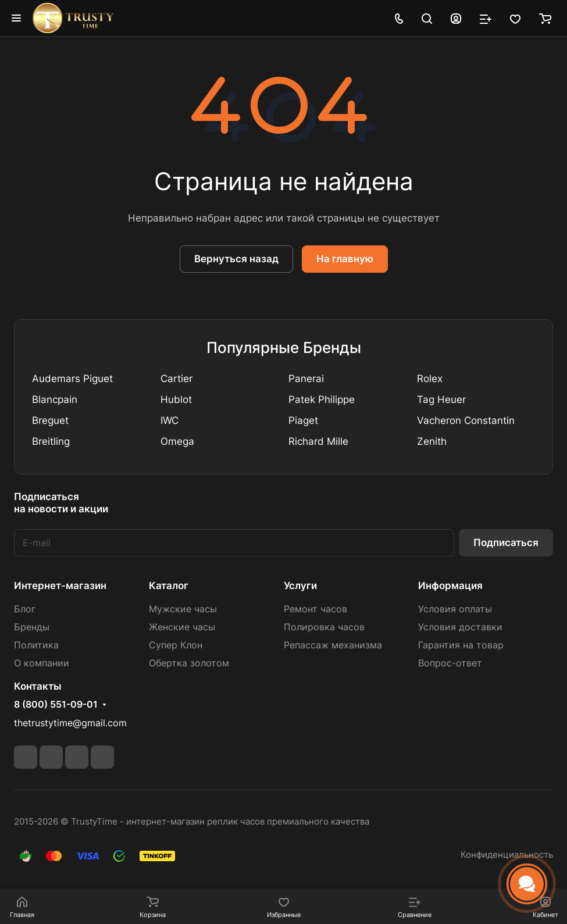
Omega (177, 441)
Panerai (306, 379)
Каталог (169, 586)
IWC (170, 420)
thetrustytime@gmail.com (70, 723)
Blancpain (55, 399)
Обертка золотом (189, 663)
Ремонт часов (315, 609)
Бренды (32, 627)
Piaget (303, 420)
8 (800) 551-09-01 (56, 705)
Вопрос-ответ (450, 663)
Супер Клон (176, 645)
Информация (450, 586)
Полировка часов (324, 627)
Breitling (51, 441)
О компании (42, 663)
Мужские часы (183, 609)
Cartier (176, 379)
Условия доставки (460, 627)
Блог (25, 609)
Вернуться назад (236, 259)
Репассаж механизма (333, 645)
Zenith (432, 441)
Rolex (430, 379)
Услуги (300, 586)
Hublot (176, 399)
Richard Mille (318, 441)
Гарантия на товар (461, 645)
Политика (36, 645)
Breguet (50, 420)
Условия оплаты (455, 609)
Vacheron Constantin (466, 420)
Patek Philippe (322, 399)
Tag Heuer (441, 399)
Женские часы (182, 627)
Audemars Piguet (72, 379)
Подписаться (506, 543)
